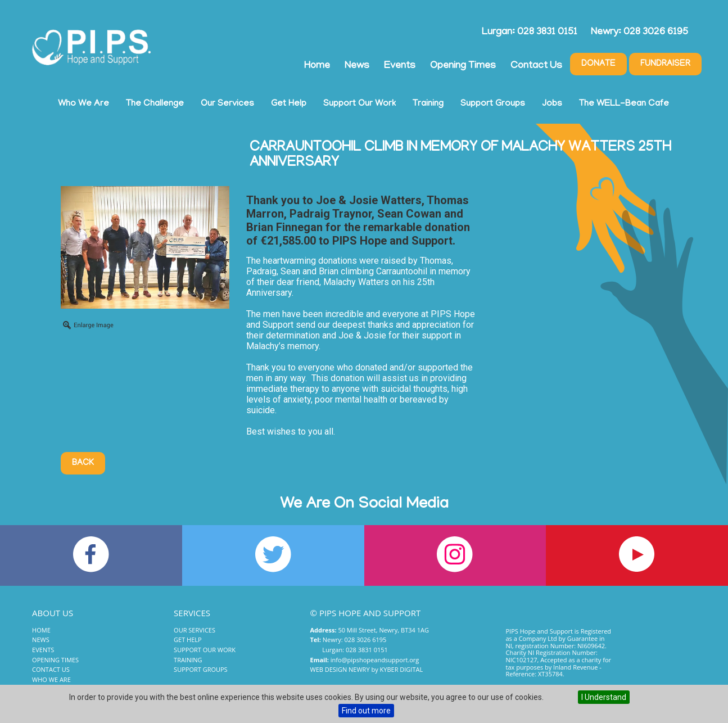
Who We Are (83, 104)
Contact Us (536, 66)
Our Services (227, 104)
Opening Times (463, 66)
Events (400, 66)
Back (83, 463)
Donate (598, 64)
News (357, 66)
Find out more (366, 711)
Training (428, 104)
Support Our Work (360, 104)
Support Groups (493, 104)
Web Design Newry (340, 669)
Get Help (289, 104)
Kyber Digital (402, 669)
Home (317, 66)
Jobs (552, 104)
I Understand (604, 697)
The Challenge (155, 104)
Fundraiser (665, 64)
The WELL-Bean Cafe (624, 104)
